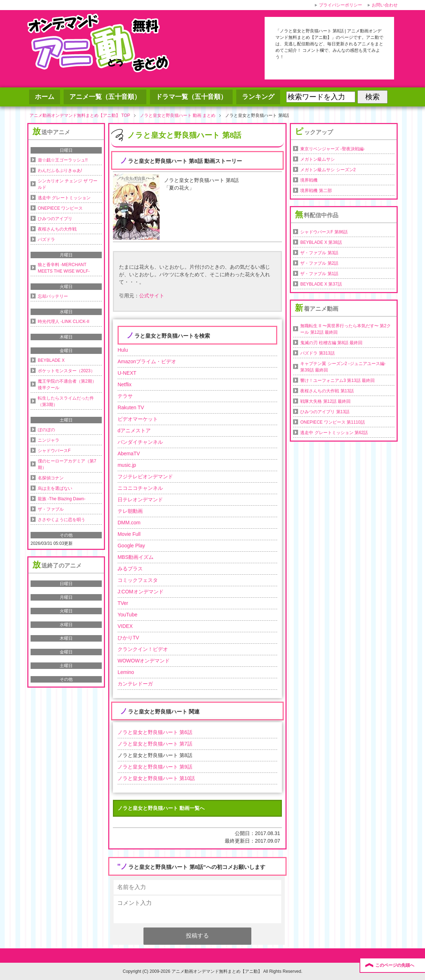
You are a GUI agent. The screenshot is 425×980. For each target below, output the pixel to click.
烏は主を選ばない (55, 488)
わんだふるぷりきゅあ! (60, 170)
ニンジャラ (49, 440)
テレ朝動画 (130, 511)
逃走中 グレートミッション (64, 198)
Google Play (131, 546)
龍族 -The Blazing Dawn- (62, 499)
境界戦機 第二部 (316, 191)
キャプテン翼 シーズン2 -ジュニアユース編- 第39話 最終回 (343, 367)
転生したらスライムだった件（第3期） (66, 401)
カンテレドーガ (135, 684)
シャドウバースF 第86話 (324, 232)
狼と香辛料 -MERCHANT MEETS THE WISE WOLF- (64, 268)
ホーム (45, 97)
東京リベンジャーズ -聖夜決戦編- (332, 149)
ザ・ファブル (51, 509)
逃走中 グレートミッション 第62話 (334, 433)
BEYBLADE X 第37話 (321, 284)
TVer (123, 603)
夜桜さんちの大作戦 (57, 229)
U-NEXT (127, 373)
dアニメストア (134, 430)
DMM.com (129, 523)
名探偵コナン (51, 478)
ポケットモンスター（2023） (66, 371)
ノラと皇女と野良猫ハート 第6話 (155, 732)
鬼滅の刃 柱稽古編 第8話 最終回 (331, 343)
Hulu (123, 350)
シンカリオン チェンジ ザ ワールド (68, 184)
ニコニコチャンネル (140, 488)
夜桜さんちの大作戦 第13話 (327, 391)
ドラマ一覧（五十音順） (191, 97)
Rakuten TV (131, 407)
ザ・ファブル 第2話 (319, 263)
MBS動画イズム (136, 557)
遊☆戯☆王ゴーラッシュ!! (63, 160)
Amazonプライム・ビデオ (147, 361)
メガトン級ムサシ (317, 159)
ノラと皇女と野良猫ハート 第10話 (156, 778)
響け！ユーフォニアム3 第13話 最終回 (337, 380)
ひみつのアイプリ (55, 219)
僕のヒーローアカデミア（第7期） (67, 464)
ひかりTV (128, 638)
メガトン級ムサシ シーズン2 (328, 170)
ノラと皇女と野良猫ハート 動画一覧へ (161, 808)
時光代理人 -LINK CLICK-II (63, 322)
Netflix (125, 384)
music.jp (127, 465)
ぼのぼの (46, 430)
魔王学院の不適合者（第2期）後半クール (67, 384)
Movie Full (129, 534)
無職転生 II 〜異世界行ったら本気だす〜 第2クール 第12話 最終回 (345, 329)
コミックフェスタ (138, 580)
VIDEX (125, 626)
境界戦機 (309, 180)
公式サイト (152, 296)
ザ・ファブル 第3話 (319, 253)
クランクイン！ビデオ (143, 649)
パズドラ (46, 240)
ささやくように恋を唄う (61, 520)
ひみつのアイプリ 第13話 (325, 412)
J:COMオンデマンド (141, 592)
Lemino (126, 672)
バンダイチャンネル (140, 442)
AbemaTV (129, 453)
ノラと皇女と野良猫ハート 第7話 (155, 744)
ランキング (258, 97)
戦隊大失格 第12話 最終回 (325, 401)
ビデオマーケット (138, 419)
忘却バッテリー (53, 296)
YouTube (127, 615)
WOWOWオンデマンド (144, 661)
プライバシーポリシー (341, 5)
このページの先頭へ (395, 965)
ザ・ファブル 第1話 (319, 274)
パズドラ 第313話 (317, 353)
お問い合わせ (385, 5)
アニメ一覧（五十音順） (105, 97)
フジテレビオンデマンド (145, 477)
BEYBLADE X (51, 360)
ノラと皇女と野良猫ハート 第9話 (155, 767)
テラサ (125, 396)
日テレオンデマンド (140, 500)
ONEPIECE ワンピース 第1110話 (332, 422)
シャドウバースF (54, 451)
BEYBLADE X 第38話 (321, 242)
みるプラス (130, 569)
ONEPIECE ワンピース (60, 208)
